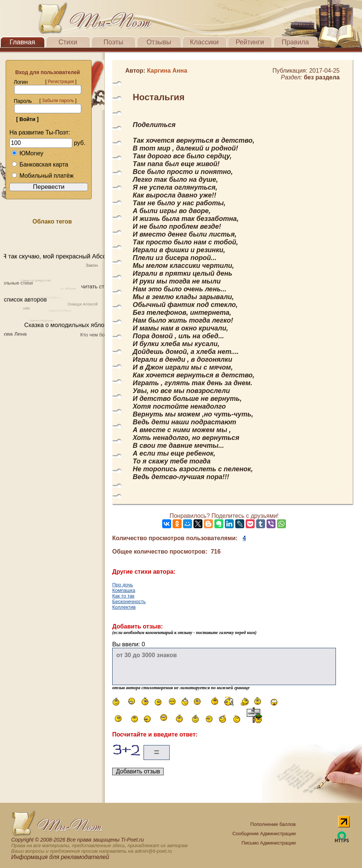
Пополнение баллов (273, 824)
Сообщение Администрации (264, 834)
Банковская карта (40, 164)
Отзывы (159, 42)
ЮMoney (27, 153)
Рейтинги (250, 42)
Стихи (68, 42)
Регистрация (61, 82)
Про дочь (123, 585)
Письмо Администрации (269, 843)
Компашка (124, 590)
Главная (23, 42)
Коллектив (124, 607)
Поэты (114, 42)
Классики (204, 42)
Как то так (123, 596)
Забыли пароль (58, 101)
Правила (295, 42)
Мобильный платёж (43, 176)
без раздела (322, 77)
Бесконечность (129, 601)
